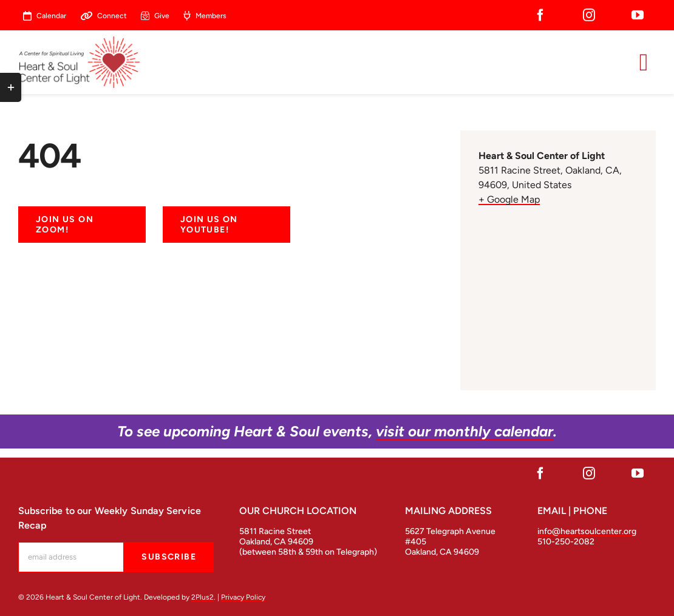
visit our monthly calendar (465, 431)
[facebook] (540, 15)
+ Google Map (509, 199)
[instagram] (589, 15)
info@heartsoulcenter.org (587, 531)
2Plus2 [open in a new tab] (203, 597)
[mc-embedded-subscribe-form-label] (71, 557)
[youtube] (638, 15)
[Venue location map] (558, 292)
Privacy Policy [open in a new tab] (243, 597)
